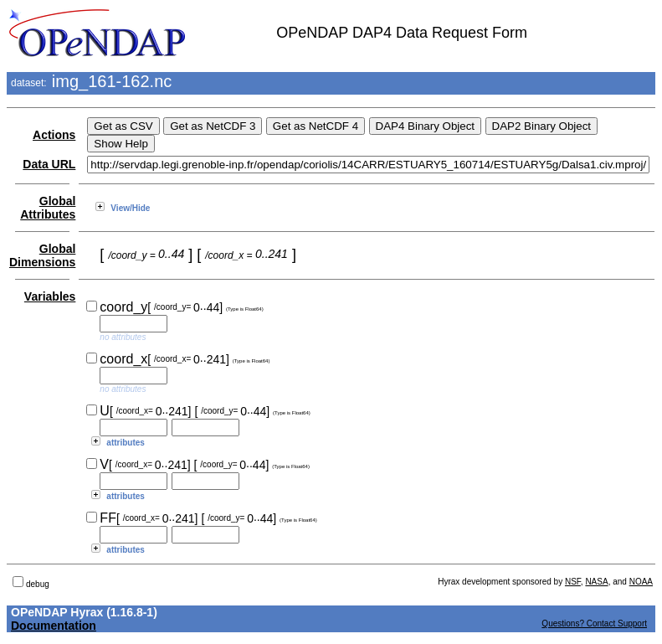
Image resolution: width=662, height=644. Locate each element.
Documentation (54, 626)
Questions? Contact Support (594, 623)
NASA (596, 582)
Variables (50, 296)
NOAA (641, 582)
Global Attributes (48, 208)
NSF (573, 582)
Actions (54, 135)
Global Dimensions (42, 255)
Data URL (49, 164)
